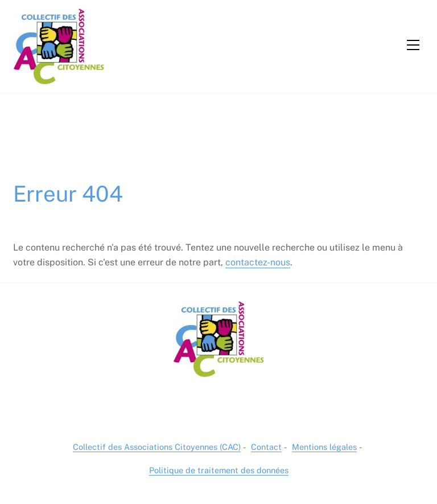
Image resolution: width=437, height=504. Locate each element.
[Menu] (413, 45)
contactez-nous (258, 262)
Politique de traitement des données (219, 470)
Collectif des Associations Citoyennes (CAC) (157, 447)
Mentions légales (324, 447)
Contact (266, 447)
